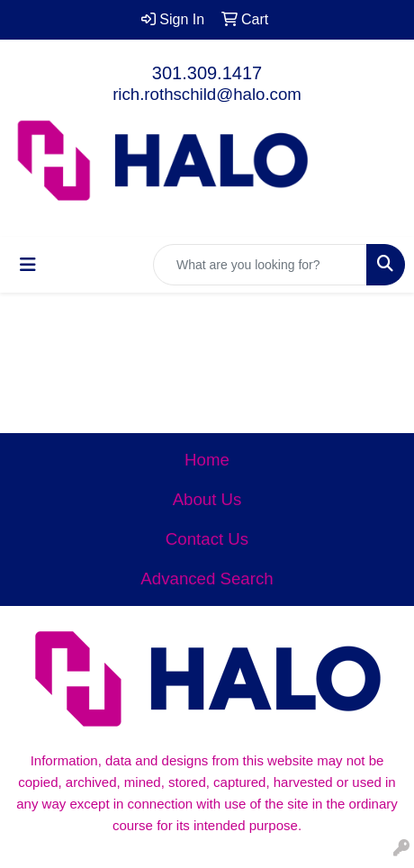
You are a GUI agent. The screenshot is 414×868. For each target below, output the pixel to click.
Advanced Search (207, 579)
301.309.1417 (207, 73)
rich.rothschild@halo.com (207, 94)
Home (207, 460)
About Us (207, 499)
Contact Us (207, 539)
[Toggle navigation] (28, 265)
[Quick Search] (260, 265)
